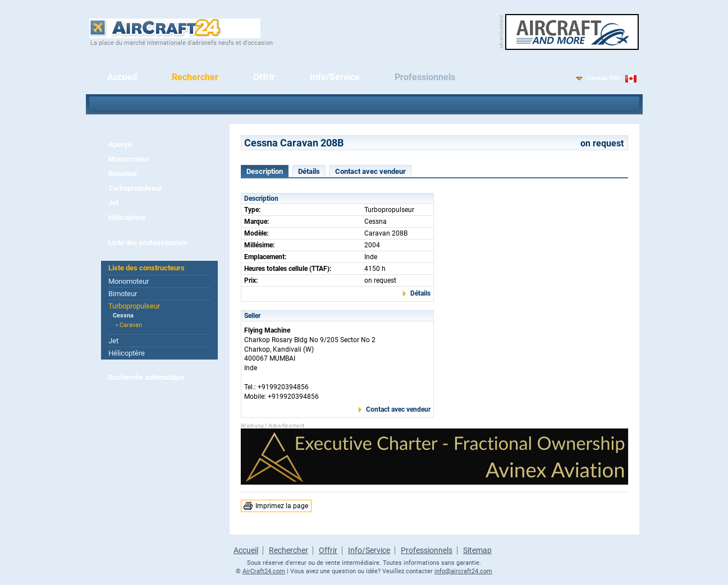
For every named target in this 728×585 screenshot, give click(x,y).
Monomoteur (129, 159)
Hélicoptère (127, 217)
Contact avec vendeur (370, 171)
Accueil (122, 77)
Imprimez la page (282, 506)
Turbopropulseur (135, 188)
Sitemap (477, 550)
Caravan (131, 325)
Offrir (264, 77)
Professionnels (425, 77)
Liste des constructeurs (146, 268)
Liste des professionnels (148, 243)
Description (265, 171)
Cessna (123, 315)
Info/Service (335, 77)
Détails (309, 171)
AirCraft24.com (264, 571)
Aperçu (120, 144)
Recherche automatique (146, 377)
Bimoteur (123, 174)
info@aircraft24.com (463, 571)
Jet (113, 203)
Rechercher (195, 77)
